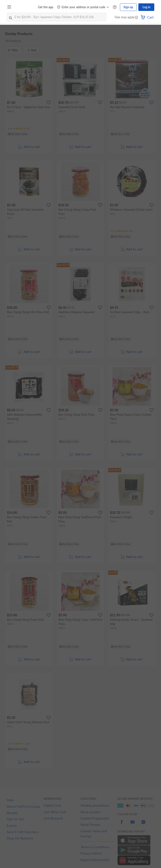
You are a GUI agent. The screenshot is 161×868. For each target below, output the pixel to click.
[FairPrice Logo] (25, 7)
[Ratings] (19, 129)
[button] (136, 18)
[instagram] (143, 824)
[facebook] (122, 824)
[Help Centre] (115, 7)
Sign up (128, 7)
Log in (146, 7)
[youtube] (132, 824)
